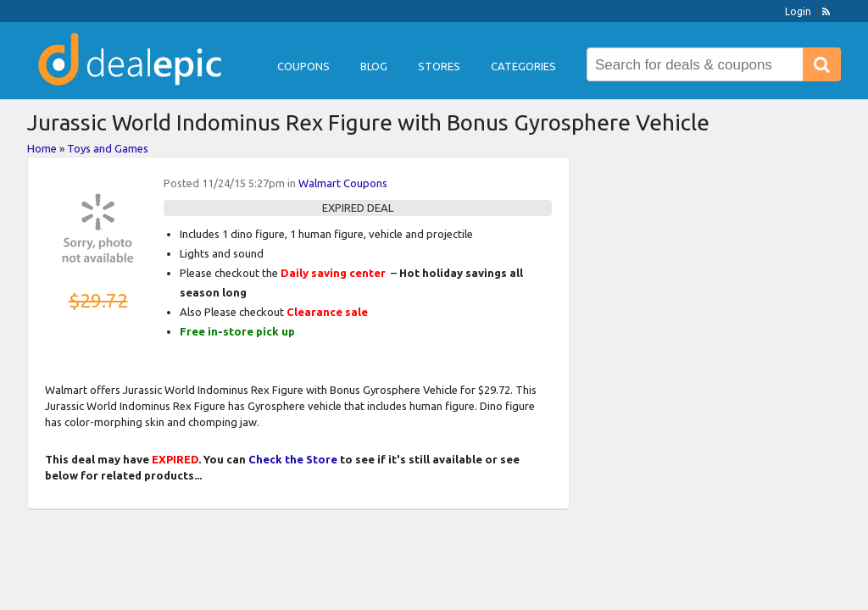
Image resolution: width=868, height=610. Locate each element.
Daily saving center (333, 273)
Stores (439, 66)
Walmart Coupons (343, 183)
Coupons (303, 66)
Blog (374, 66)
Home (42, 148)
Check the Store (293, 459)
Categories (523, 66)
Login (798, 11)
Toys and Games (108, 148)
